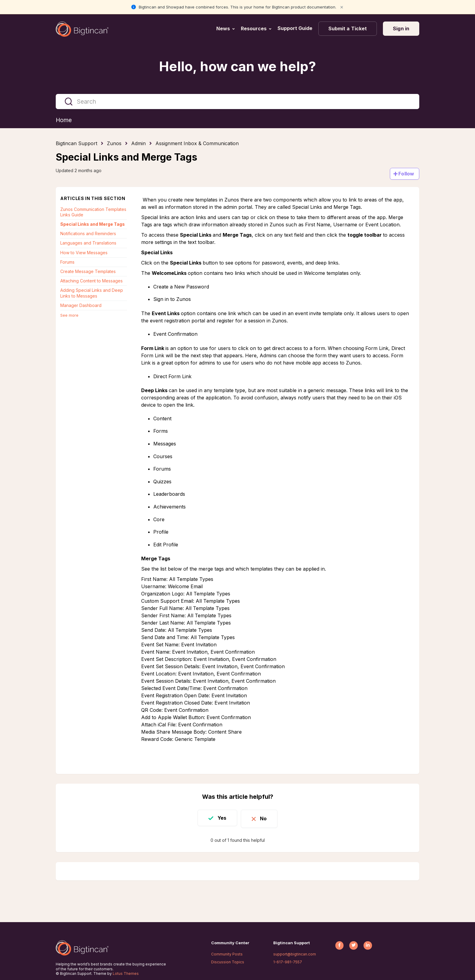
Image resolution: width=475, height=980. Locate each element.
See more (69, 315)
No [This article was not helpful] (265, 818)
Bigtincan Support (76, 144)
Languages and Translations (88, 243)
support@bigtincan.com (295, 954)
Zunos (114, 144)
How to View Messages (84, 253)
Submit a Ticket (348, 28)
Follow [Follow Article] (406, 174)
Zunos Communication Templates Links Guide (93, 212)
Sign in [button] (401, 28)
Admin (138, 144)
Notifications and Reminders (88, 234)
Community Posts (227, 954)
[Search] (237, 102)
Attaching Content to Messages (91, 281)
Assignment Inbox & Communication (197, 144)
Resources (254, 28)
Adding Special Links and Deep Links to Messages (92, 293)
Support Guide (296, 28)
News (223, 28)
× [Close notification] (342, 7)
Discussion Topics (228, 962)
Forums (67, 262)
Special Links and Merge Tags (93, 224)
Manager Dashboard (81, 306)
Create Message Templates (88, 272)
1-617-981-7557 (288, 962)
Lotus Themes (126, 973)
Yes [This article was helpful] (220, 818)
